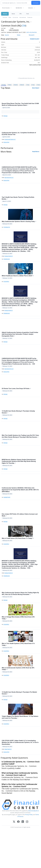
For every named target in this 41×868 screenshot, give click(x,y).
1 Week (9, 85)
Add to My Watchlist (31, 32)
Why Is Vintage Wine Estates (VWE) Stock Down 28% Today (18, 618)
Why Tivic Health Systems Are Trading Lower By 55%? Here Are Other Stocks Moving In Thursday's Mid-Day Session (20, 436)
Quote (7, 35)
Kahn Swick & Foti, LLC (9, 178)
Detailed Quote (34, 39)
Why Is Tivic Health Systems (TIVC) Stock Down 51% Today (18, 644)
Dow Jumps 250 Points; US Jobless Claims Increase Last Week (20, 515)
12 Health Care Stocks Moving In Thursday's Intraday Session (18, 412)
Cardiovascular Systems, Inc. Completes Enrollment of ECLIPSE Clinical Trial (19, 134)
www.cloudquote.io (34, 811)
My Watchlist (19, 8)
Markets (5, 14)
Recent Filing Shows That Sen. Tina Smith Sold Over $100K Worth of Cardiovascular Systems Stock (20, 104)
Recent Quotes (6, 8)
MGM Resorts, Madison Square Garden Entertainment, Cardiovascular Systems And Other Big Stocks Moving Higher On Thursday (19, 461)
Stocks (13, 14)
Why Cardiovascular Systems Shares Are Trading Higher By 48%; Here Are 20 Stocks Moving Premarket (20, 594)
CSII (24, 26)
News (10, 17)
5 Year (38, 85)
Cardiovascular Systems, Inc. (10, 140)
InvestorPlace (6, 282)
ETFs (20, 14)
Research (32, 35)
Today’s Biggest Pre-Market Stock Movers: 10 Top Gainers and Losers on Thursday (20, 717)
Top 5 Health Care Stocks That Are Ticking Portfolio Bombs (18, 198)
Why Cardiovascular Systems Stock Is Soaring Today (19, 221)
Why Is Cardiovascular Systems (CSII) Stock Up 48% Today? (18, 669)
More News (35, 88)
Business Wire (6, 142)
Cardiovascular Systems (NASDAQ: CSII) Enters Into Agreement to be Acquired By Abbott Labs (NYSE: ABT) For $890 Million (20, 490)
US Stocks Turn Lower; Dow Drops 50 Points (16, 389)
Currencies (15, 17)
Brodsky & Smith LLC (9, 256)
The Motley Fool (7, 227)
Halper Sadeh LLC (8, 749)
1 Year (28, 85)
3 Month (22, 85)
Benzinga (6, 116)
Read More (35, 152)
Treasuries (30, 17)
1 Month (16, 85)
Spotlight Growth (7, 497)
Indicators (31, 8)
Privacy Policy (29, 815)
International (23, 17)
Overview (5, 17)
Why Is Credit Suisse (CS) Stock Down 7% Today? (18, 538)
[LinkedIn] (23, 822)
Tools (27, 14)
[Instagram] (27, 822)
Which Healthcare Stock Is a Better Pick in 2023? (18, 276)
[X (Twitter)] (14, 822)
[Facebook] (18, 822)
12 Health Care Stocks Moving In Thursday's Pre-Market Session (19, 693)
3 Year (33, 85)
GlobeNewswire (7, 259)
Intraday (4, 85)
